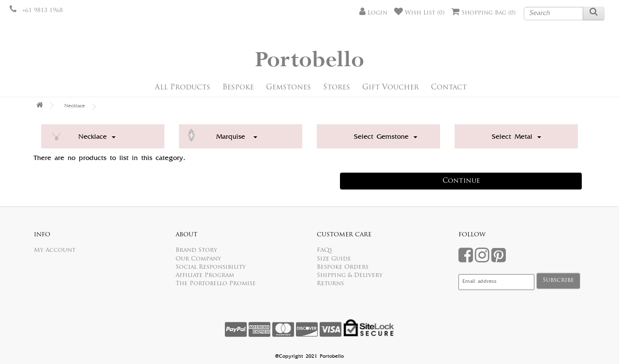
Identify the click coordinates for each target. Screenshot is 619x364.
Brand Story (196, 250)
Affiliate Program (205, 276)
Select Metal (516, 137)
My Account (55, 250)
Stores (337, 88)
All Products (183, 88)
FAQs (324, 250)
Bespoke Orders (343, 267)
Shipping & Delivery (350, 276)
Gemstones (288, 88)
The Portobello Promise (216, 284)
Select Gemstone (386, 137)
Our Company (198, 259)
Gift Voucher (391, 88)
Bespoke (238, 88)
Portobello (309, 60)
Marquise (237, 137)
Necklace (75, 106)
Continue (461, 181)
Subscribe (558, 280)
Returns (330, 284)
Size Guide (334, 259)
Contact (449, 88)
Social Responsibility (211, 267)
